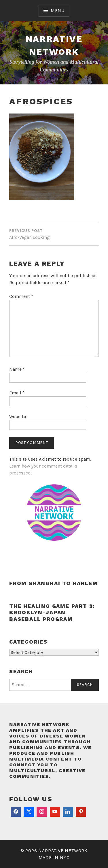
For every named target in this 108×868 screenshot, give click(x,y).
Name (17, 369)
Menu (58, 11)
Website (18, 416)
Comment (21, 296)
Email (17, 393)
